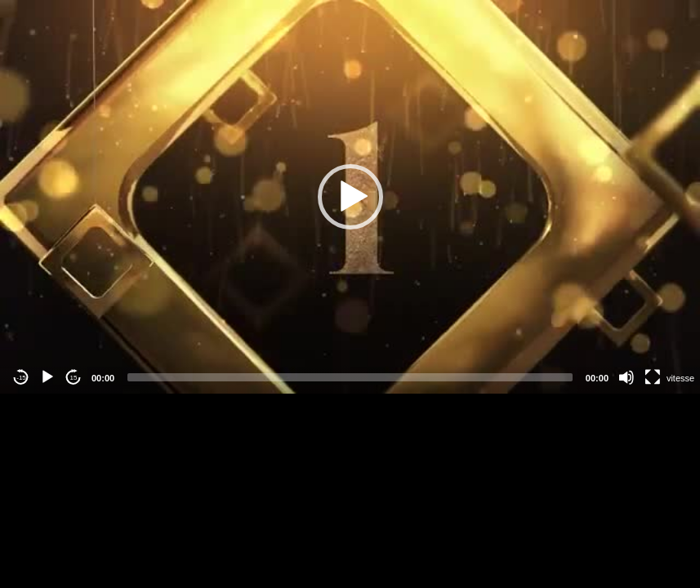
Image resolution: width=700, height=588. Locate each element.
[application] (350, 197)
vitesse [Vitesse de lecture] (680, 378)
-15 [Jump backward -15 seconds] (21, 378)
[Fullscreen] (653, 377)
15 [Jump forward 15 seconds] (74, 378)
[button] (350, 197)
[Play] (47, 377)
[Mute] (626, 377)
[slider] (350, 377)
